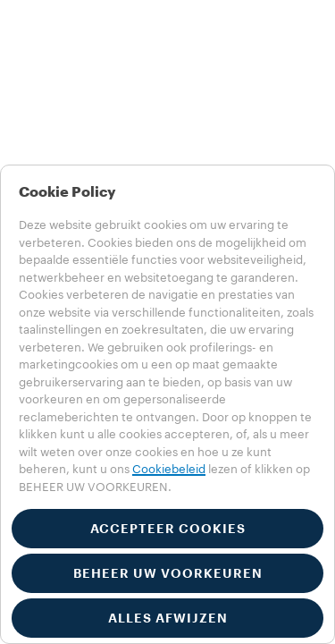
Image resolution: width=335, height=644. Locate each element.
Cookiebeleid (169, 469)
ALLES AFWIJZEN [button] (168, 618)
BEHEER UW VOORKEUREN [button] (168, 573)
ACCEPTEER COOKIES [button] (168, 529)
